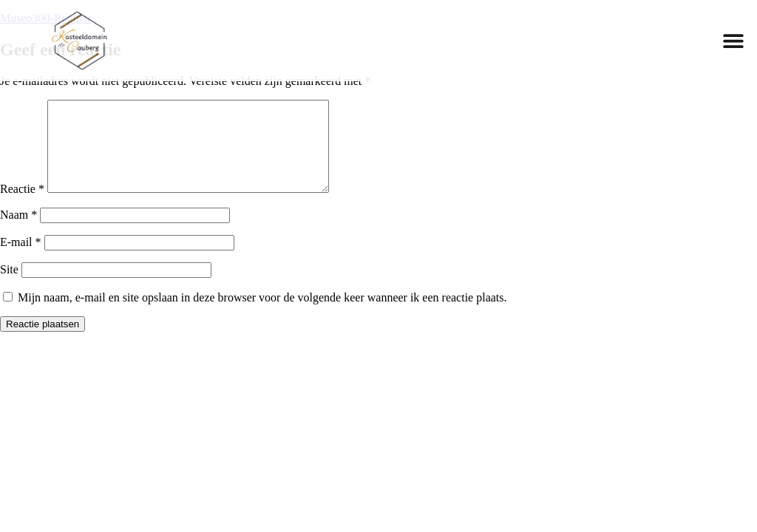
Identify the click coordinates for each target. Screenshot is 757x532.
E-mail (21, 260)
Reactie (22, 207)
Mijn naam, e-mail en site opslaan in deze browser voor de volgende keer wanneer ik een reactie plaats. (262, 315)
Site (9, 287)
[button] (733, 40)
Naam (18, 232)
